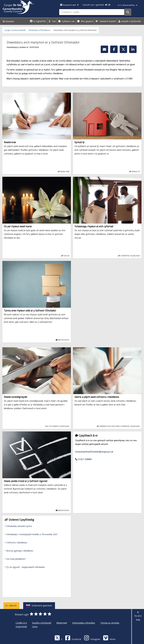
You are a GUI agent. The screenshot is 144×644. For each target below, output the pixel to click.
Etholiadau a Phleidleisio (40, 30)
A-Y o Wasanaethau (128, 5)
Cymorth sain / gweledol (96, 5)
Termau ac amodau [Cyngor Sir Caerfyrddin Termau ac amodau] (110, 623)
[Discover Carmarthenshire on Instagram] (92, 638)
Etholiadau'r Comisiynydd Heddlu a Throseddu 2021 (32, 534)
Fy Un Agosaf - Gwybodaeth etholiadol (26, 567)
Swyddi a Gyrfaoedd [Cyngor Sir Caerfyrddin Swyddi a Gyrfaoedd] (42, 623)
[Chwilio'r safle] (92, 12)
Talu (52, 21)
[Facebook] (73, 638)
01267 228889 (83, 459)
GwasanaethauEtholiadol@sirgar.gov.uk (94, 452)
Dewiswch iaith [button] (69, 5)
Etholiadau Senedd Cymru (19, 526)
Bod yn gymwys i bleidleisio (20, 551)
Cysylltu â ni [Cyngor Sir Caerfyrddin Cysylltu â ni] (21, 623)
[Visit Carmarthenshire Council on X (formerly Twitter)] (58, 638)
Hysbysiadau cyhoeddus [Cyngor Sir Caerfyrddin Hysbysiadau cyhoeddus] (84, 623)
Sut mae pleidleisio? (16, 559)
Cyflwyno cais (67, 21)
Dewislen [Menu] (8, 21)
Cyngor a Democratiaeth (15, 30)
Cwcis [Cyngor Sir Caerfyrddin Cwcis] (35, 626)
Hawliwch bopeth (106, 21)
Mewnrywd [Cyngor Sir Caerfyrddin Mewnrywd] (62, 623)
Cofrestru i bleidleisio (17, 542)
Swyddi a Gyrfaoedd (129, 21)
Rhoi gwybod (85, 21)
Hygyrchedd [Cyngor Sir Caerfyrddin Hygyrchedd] (21, 626)
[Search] (128, 12)
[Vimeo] (109, 638)
